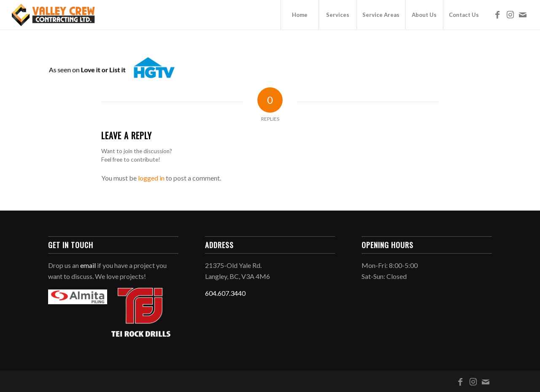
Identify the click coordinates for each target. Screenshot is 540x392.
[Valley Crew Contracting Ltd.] (54, 15)
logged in (151, 178)
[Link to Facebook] (497, 14)
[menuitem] (300, 15)
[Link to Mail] (523, 14)
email (88, 265)
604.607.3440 (225, 293)
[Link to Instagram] (510, 14)
